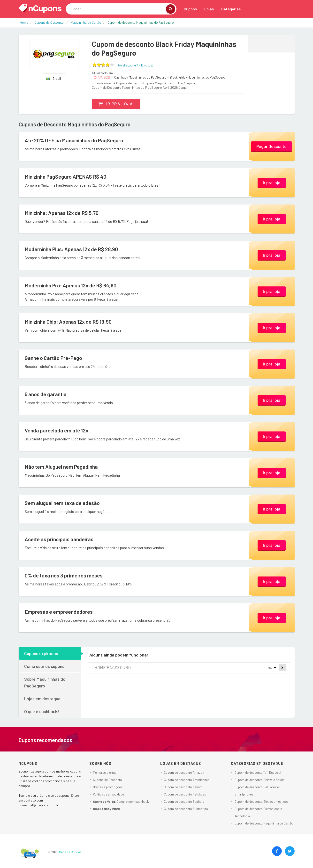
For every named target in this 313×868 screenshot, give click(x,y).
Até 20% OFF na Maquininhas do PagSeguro (75, 140)
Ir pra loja (116, 104)
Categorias (231, 9)
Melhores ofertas (105, 773)
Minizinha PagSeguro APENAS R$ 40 (67, 177)
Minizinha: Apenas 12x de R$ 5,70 (62, 213)
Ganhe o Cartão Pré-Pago (54, 358)
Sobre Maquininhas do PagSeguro (45, 682)
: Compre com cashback (121, 802)
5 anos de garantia (46, 394)
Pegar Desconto (271, 146)
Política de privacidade (108, 794)
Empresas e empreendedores (59, 612)
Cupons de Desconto (107, 780)
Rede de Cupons (70, 852)
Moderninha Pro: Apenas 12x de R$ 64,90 (71, 285)
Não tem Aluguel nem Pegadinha (62, 467)
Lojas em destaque (42, 699)
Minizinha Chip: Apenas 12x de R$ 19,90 (69, 322)
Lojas (209, 9)
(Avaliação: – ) (136, 65)
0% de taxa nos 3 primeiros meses (64, 576)
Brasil (54, 78)
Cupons (190, 9)
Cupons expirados (41, 653)
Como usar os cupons (44, 666)
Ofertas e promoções (108, 787)
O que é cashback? (42, 711)
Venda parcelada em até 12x (57, 430)
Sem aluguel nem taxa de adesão (63, 503)
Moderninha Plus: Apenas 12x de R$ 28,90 (72, 249)
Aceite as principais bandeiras (60, 539)
